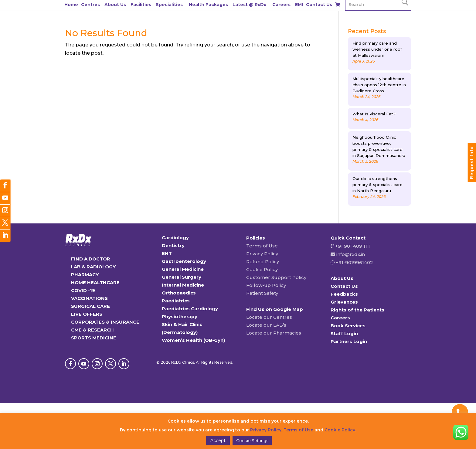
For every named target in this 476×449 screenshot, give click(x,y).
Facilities (141, 5)
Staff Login (344, 333)
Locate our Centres (269, 317)
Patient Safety (262, 293)
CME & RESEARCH (92, 330)
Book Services (348, 326)
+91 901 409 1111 (352, 246)
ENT (167, 253)
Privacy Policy (262, 254)
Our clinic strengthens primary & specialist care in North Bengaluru (377, 185)
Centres (90, 5)
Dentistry (173, 245)
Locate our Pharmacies (274, 333)
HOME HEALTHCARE (95, 282)
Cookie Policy (262, 269)
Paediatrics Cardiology (190, 309)
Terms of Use (262, 246)
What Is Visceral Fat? (374, 114)
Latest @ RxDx (249, 5)
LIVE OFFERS (87, 314)
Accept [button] (218, 440)
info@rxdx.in (351, 254)
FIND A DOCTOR (91, 259)
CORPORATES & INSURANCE (105, 322)
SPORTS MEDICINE (94, 338)
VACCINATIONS (89, 298)
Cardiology (175, 238)
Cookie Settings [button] (252, 440)
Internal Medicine (183, 285)
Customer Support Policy (276, 277)
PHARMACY (85, 275)
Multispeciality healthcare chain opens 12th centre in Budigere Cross (379, 85)
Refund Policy (263, 262)
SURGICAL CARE (90, 306)
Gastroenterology (184, 261)
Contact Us (319, 5)
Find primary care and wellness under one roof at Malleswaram (377, 49)
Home (71, 5)
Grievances (344, 302)
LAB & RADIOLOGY (93, 267)
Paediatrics (176, 301)
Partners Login (349, 341)
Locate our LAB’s (266, 325)
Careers (281, 5)
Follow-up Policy (266, 285)
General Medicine (183, 269)
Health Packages (208, 5)
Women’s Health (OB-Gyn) (193, 340)
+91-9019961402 (354, 262)
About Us (115, 5)
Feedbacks (344, 294)
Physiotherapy (180, 316)
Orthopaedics (179, 293)
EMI (299, 5)
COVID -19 (83, 290)
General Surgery (182, 277)
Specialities (169, 5)
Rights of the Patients (357, 310)
